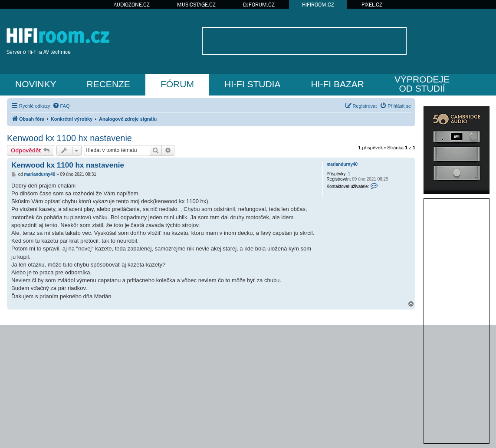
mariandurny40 (342, 164)
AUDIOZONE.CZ (132, 5)
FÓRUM (177, 84)
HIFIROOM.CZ (318, 5)
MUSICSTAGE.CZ (196, 5)
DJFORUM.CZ (259, 5)
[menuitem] (61, 106)
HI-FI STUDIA (253, 84)
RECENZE (108, 84)
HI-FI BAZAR (337, 84)
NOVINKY (36, 84)
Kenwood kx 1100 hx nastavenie (69, 138)
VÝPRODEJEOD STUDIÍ (422, 84)
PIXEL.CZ (372, 5)
